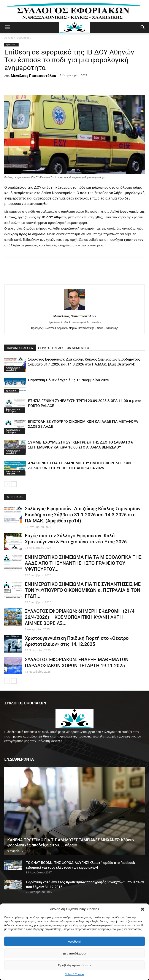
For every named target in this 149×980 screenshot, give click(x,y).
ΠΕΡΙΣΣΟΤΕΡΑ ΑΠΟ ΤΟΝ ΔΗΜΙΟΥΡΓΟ (64, 348)
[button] (143, 909)
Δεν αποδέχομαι (74, 953)
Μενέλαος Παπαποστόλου (33, 76)
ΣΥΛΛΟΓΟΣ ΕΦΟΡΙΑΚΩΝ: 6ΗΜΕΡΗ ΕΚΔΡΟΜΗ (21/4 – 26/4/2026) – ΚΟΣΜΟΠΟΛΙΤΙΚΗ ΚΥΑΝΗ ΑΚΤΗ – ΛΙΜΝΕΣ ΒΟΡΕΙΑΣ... (82, 617)
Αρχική (9, 38)
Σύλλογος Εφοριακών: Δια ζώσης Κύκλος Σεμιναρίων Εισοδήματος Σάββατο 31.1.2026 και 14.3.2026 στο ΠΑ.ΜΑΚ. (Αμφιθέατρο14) (83, 515)
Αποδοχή (75, 941)
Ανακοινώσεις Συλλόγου (13, 369)
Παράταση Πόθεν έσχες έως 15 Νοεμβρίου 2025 (69, 380)
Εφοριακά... (24, 38)
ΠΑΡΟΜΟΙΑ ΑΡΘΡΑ (20, 348)
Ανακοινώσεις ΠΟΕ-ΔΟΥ (13, 472)
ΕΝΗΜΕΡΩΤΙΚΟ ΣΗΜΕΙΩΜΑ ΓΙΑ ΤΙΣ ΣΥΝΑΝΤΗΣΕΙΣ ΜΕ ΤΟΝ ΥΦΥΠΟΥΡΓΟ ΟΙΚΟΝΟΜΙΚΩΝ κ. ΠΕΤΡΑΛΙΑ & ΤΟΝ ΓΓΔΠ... (83, 590)
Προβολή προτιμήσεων (75, 965)
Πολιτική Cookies (75, 974)
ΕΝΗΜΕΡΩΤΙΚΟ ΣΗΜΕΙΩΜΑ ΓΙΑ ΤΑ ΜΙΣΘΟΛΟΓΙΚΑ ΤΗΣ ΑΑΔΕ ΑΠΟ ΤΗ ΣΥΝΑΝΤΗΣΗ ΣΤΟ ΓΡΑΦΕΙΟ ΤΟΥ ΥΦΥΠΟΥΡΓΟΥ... (83, 563)
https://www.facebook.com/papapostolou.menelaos (74, 322)
